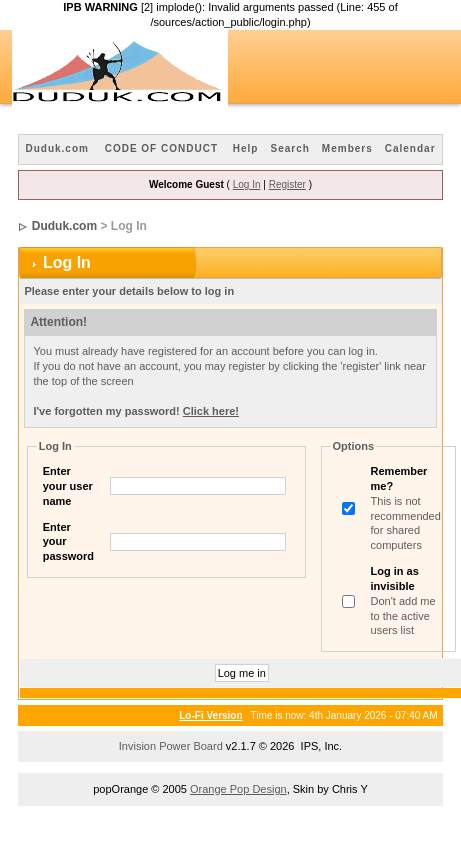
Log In (247, 184)
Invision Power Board (171, 746)
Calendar (410, 148)
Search (289, 148)
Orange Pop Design (238, 789)
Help (246, 148)
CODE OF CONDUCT (161, 148)
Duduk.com (56, 148)
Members (347, 148)
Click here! (211, 411)
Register (287, 184)
